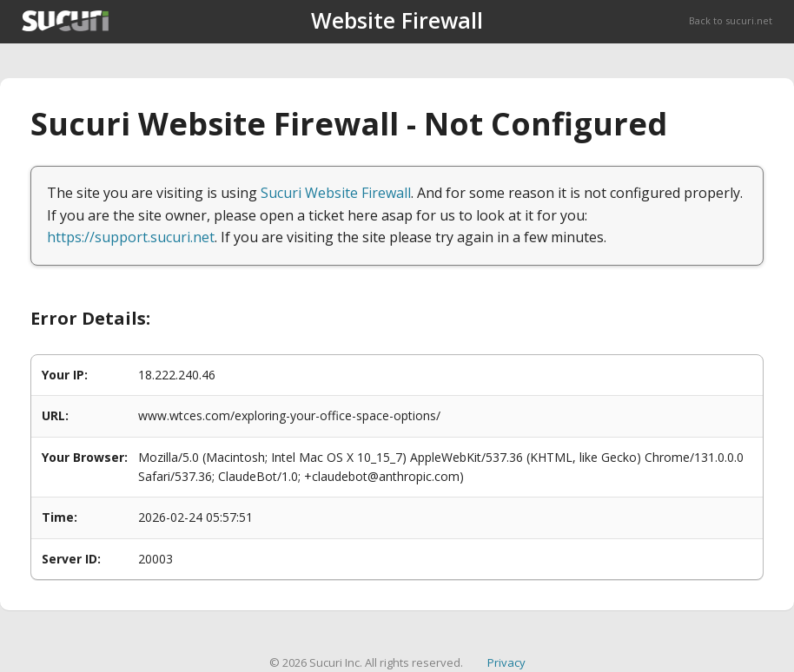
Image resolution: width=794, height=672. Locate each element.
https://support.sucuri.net (131, 237)
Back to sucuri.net (731, 20)
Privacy (506, 662)
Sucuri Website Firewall (336, 193)
